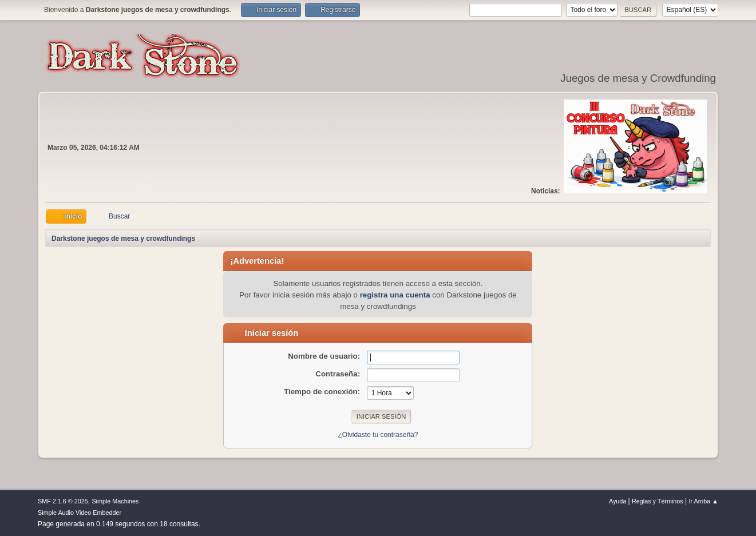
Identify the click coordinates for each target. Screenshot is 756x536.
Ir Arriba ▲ (704, 501)
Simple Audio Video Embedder (80, 513)
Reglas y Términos (658, 501)
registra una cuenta (395, 295)
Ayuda (618, 501)
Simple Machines (115, 501)
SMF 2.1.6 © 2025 (63, 501)
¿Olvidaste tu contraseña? (378, 435)
